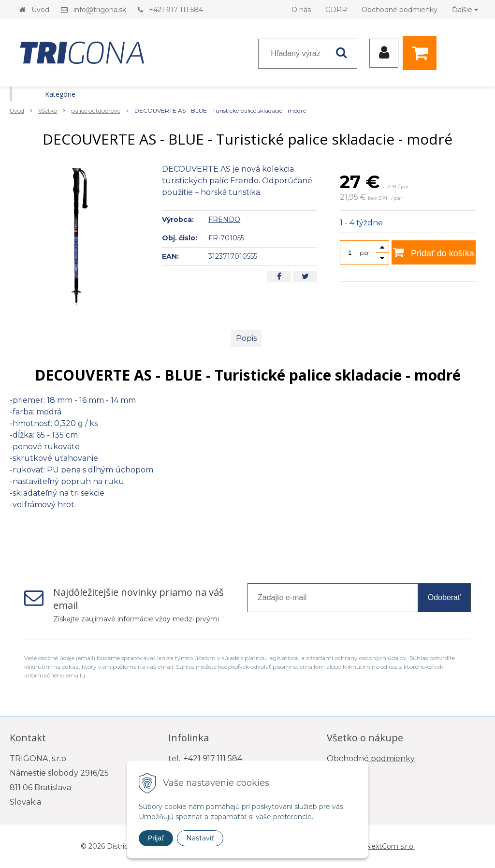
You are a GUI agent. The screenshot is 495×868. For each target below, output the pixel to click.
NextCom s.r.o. (390, 846)
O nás (301, 10)
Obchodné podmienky (400, 10)
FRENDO (224, 220)
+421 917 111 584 (176, 10)
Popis (246, 338)
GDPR (336, 10)
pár (364, 253)
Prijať (156, 838)
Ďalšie (465, 10)
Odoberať (444, 597)
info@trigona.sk (100, 10)
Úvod (40, 10)
